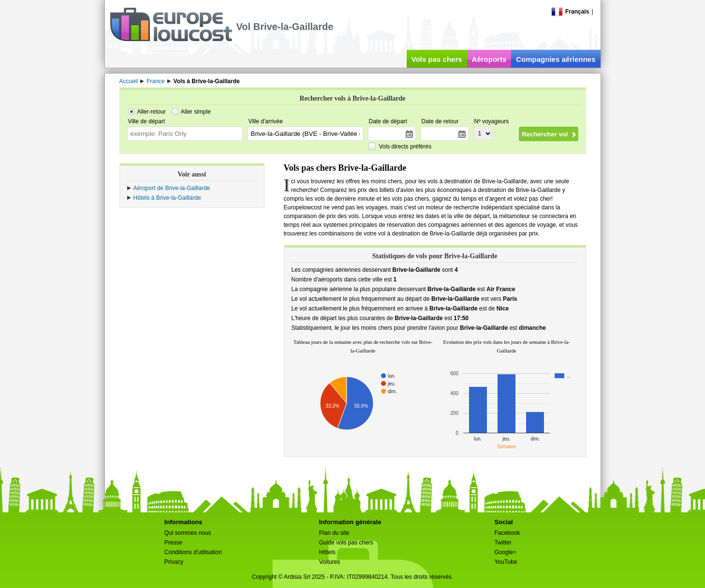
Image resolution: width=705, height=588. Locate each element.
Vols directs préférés (405, 147)
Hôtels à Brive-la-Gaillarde (167, 198)
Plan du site (334, 533)
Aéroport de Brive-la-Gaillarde (172, 188)
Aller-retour (152, 112)
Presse (173, 543)
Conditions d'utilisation (193, 552)
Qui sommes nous (188, 533)
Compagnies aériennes (556, 59)
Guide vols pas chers (346, 543)
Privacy (174, 562)
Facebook (507, 533)
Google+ (505, 552)
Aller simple (196, 112)
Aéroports (489, 59)
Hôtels (327, 552)
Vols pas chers (437, 59)
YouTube (506, 562)
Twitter (503, 543)
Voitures (330, 562)
